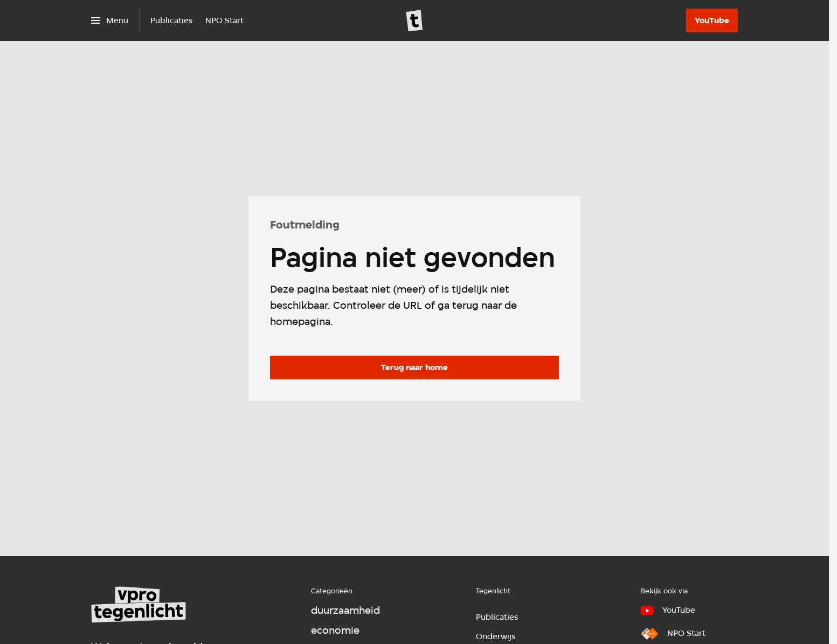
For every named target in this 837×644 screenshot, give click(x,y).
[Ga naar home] (414, 20)
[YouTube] (712, 20)
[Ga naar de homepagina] (414, 368)
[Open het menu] (110, 20)
